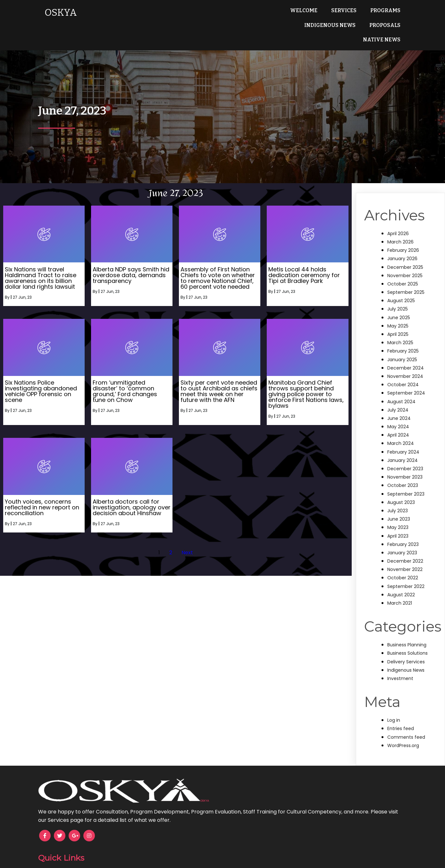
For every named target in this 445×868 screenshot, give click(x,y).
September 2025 (406, 278)
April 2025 (398, 319)
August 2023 (401, 488)
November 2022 (405, 555)
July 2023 (398, 496)
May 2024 (398, 412)
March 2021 (400, 588)
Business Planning (407, 630)
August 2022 (401, 580)
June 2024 (399, 404)
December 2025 (405, 252)
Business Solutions (407, 639)
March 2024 (401, 429)
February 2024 (403, 437)
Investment (400, 664)
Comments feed (406, 722)
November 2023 (405, 463)
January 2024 (403, 446)
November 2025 (405, 261)
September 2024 (406, 379)
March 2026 (400, 227)
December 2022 (405, 547)
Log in (394, 706)
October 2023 (403, 471)
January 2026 (402, 244)
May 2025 (398, 311)
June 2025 (399, 303)
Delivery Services (406, 647)
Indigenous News (406, 655)
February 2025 (403, 336)
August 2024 (401, 387)
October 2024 (403, 370)
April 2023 (398, 521)
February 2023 (403, 530)
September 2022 (406, 572)
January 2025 (402, 345)
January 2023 (402, 538)
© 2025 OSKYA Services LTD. (223, 859)
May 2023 (398, 513)
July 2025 (398, 294)
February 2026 (403, 236)
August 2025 (401, 286)
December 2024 (406, 353)
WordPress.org (403, 731)
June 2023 (399, 505)
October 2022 (403, 563)
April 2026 (398, 219)
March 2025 (400, 328)
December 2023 (405, 454)
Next (187, 538)
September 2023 (406, 479)
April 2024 (398, 421)
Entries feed (401, 714)
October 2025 (403, 269)
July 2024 (398, 395)
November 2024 (405, 362)
